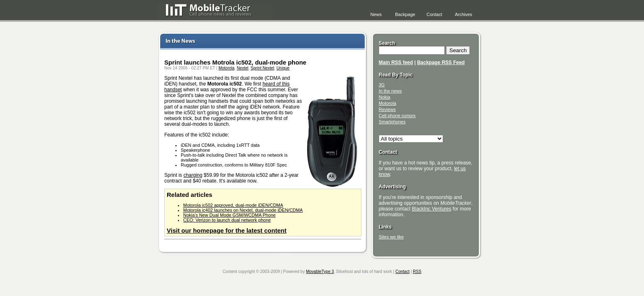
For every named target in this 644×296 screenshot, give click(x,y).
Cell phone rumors (397, 116)
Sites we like (391, 237)
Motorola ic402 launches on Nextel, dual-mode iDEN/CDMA (243, 210)
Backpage (405, 14)
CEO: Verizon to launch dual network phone (227, 220)
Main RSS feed (396, 62)
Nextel (242, 68)
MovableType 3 (320, 272)
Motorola (227, 68)
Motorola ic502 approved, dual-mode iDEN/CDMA (233, 205)
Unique (283, 68)
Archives (463, 14)
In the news (390, 91)
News (376, 14)
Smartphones (392, 122)
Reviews (387, 109)
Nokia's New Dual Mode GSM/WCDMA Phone (229, 215)
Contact (435, 14)
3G (382, 85)
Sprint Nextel (262, 68)
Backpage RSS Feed (441, 62)
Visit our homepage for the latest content (227, 230)
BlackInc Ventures (432, 209)
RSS (417, 272)
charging (193, 175)
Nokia (384, 97)
